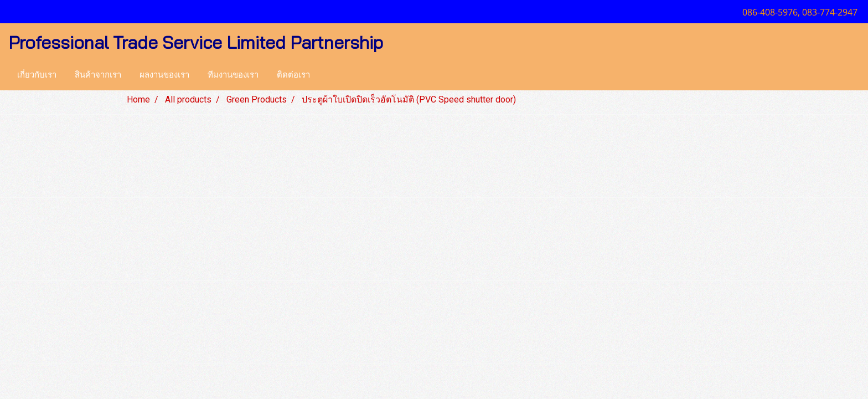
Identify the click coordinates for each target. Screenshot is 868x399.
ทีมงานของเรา (233, 75)
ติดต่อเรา (293, 75)
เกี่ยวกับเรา (37, 75)
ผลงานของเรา (164, 75)
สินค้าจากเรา (98, 75)
